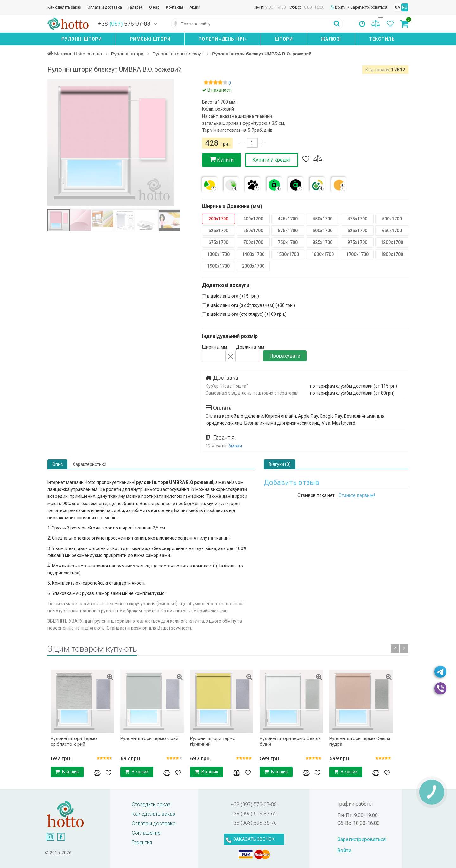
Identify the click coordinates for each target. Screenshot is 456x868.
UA (398, 7)
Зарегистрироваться (369, 7)
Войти (341, 7)
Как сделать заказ (64, 7)
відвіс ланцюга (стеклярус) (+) (244, 314)
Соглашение (146, 833)
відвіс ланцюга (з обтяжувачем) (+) (249, 305)
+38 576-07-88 (124, 24)
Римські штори (150, 39)
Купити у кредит (272, 160)
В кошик (67, 772)
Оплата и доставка (105, 7)
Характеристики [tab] (89, 464)
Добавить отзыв (291, 482)
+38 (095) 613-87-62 (254, 814)
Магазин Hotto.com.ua (79, 54)
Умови (235, 446)
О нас (154, 7)
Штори (284, 39)
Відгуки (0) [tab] (280, 464)
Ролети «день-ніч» (223, 39)
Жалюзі (331, 39)
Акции (195, 7)
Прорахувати (285, 356)
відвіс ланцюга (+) (231, 296)
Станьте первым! (357, 495)
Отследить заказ (151, 805)
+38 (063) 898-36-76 (254, 823)
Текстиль (382, 39)
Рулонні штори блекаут (182, 54)
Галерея (136, 7)
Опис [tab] (57, 464)
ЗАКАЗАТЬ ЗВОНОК (254, 839)
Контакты (174, 7)
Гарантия (142, 843)
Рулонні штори (82, 39)
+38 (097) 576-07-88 (254, 805)
